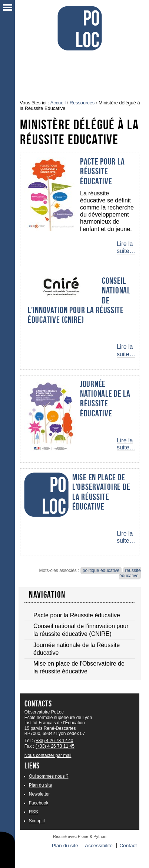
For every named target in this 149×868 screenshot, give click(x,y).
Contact (128, 846)
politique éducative (101, 570)
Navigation (47, 595)
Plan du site (41, 785)
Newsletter (39, 794)
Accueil (58, 103)
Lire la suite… (126, 247)
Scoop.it (37, 821)
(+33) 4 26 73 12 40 (54, 741)
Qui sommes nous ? (49, 776)
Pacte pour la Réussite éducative (102, 171)
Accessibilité (99, 846)
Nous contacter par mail (48, 755)
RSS (34, 812)
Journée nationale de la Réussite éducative (105, 399)
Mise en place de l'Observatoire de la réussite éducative (101, 492)
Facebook (39, 803)
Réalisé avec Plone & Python (80, 836)
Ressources (82, 103)
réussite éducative (130, 573)
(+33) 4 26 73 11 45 (55, 746)
